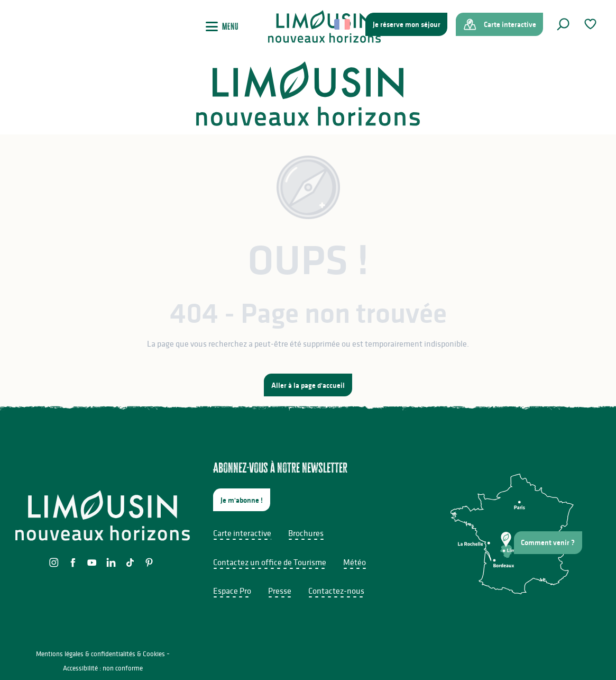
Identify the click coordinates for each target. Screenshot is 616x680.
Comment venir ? (548, 542)
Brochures (306, 533)
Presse (280, 591)
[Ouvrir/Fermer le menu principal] (222, 26)
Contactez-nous (336, 591)
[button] (563, 24)
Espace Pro (232, 591)
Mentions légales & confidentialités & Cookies (100, 654)
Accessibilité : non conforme (103, 668)
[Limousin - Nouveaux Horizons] (308, 94)
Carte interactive (242, 533)
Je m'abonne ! (242, 500)
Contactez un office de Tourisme (270, 562)
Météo (355, 562)
